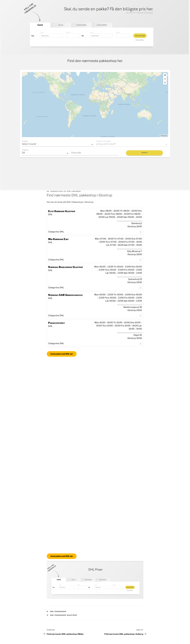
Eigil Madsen (74, 191)
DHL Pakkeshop (58, 612)
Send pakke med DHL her (62, 354)
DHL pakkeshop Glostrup (64, 615)
